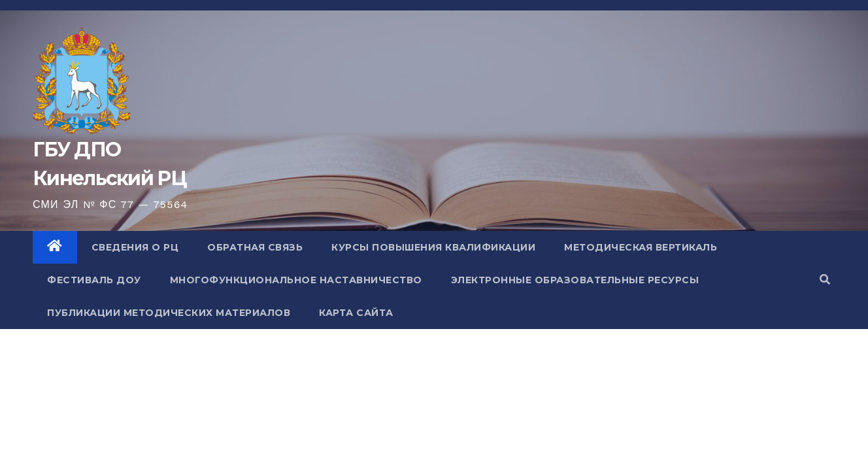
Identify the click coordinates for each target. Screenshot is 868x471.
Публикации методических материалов (169, 313)
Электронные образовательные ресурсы (575, 280)
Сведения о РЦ (135, 247)
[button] (825, 280)
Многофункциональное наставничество (296, 280)
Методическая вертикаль (641, 247)
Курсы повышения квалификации (433, 247)
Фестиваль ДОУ (94, 280)
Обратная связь (255, 247)
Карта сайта (356, 313)
